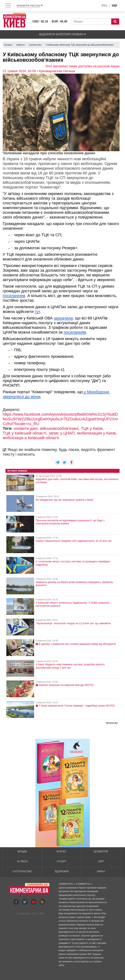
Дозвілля (101, 851)
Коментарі (25, 914)
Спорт (62, 861)
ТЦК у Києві (92, 428)
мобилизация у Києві (96, 433)
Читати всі (112, 723)
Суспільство (22, 871)
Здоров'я (62, 871)
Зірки (101, 871)
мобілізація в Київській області (31, 438)
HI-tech (22, 861)
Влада (22, 851)
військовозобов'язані (59, 428)
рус (104, 6)
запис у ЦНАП (62, 433)
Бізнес (62, 851)
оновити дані (26, 428)
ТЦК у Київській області (24, 433)
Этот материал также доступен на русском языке (82, 66)
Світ (101, 861)
